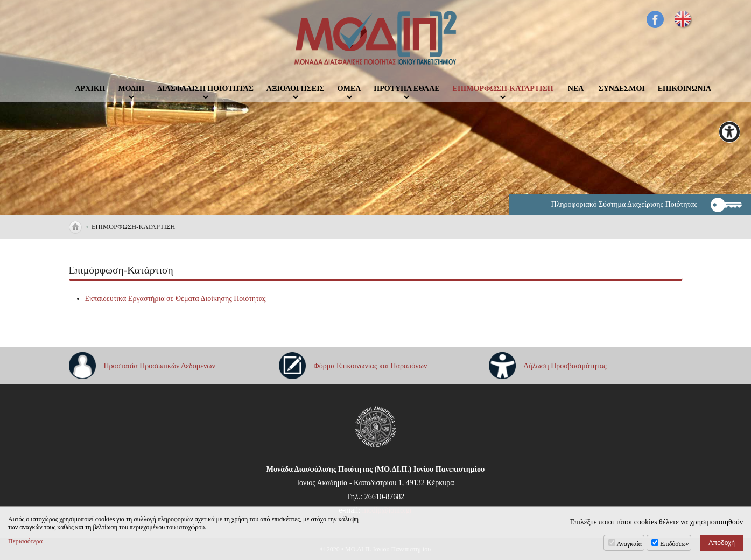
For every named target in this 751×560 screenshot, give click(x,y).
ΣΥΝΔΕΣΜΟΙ (622, 89)
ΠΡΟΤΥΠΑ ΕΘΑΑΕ (406, 89)
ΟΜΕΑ (349, 89)
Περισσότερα (25, 541)
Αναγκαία (630, 544)
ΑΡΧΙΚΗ (90, 89)
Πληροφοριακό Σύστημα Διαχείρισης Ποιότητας (624, 204)
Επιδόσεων (674, 544)
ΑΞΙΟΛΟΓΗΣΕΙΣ (296, 89)
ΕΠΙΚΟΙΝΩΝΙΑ (685, 89)
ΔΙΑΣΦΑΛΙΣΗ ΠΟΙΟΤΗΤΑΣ (205, 89)
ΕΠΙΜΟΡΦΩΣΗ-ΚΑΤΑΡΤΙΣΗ (503, 89)
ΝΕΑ (576, 89)
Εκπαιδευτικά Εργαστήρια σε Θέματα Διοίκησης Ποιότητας (176, 299)
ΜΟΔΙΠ (132, 89)
